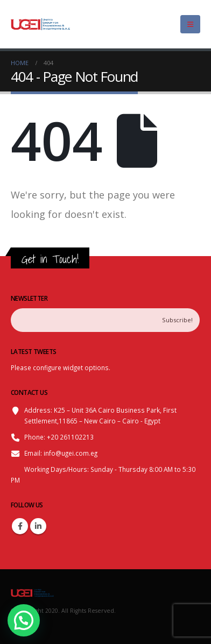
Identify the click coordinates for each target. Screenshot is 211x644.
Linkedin (38, 526)
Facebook (20, 526)
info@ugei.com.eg (71, 453)
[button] (26, 619)
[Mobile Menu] (190, 24)
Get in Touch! (50, 259)
